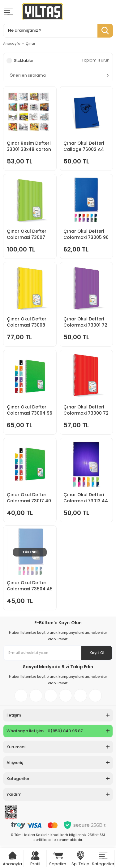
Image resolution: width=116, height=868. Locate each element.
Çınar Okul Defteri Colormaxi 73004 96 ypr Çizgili (30, 410)
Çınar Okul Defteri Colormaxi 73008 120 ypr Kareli (27, 322)
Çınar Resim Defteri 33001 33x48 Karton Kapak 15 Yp (29, 146)
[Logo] (43, 12)
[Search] (58, 31)
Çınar (30, 43)
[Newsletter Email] (58, 653)
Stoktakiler (24, 60)
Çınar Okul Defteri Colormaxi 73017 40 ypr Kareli (29, 498)
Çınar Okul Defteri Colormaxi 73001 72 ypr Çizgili (85, 322)
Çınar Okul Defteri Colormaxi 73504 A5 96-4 (30, 586)
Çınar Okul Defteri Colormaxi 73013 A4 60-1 (86, 498)
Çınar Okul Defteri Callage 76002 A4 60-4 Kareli (84, 146)
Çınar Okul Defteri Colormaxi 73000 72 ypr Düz (86, 410)
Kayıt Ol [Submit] (97, 653)
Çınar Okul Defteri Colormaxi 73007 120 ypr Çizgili (27, 234)
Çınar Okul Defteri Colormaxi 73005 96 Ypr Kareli (86, 234)
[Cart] (13, 856)
